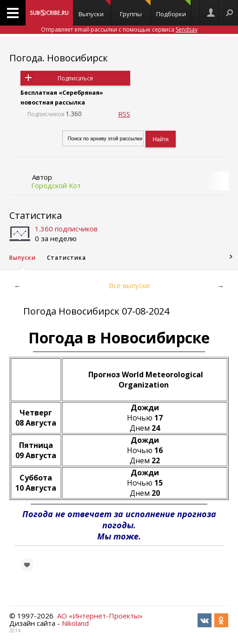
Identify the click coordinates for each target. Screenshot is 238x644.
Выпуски (95, 9)
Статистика (36, 215)
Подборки (174, 9)
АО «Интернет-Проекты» (100, 616)
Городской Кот (56, 185)
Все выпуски (129, 285)
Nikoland (75, 623)
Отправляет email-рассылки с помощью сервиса (119, 30)
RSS (124, 114)
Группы (135, 9)
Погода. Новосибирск (59, 58)
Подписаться (75, 78)
